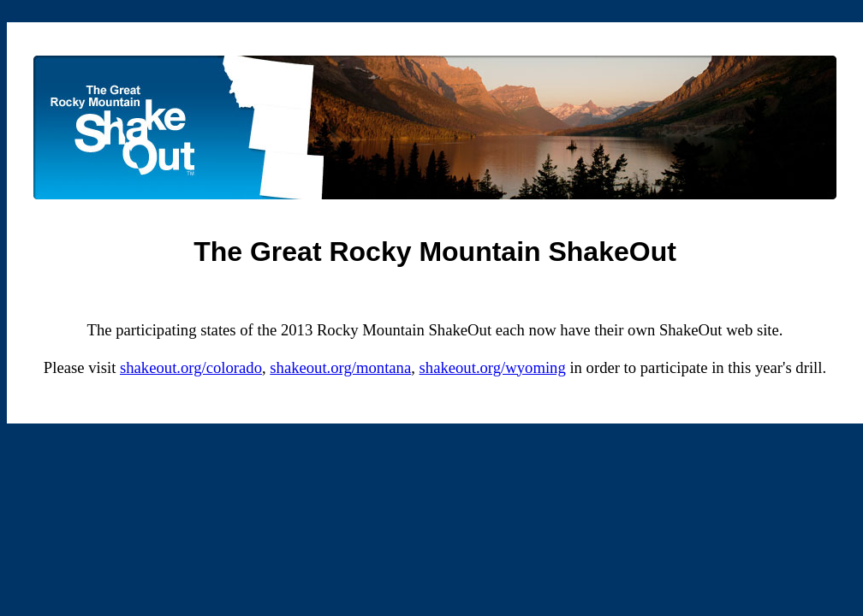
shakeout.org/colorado (191, 367)
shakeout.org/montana (340, 367)
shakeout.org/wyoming (493, 367)
